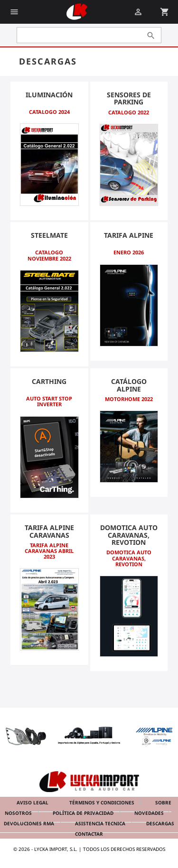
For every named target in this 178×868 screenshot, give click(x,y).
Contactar (89, 834)
